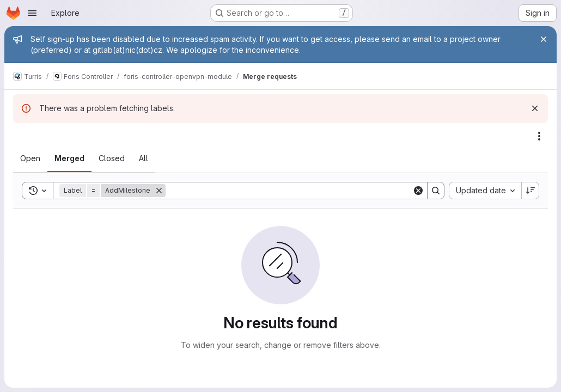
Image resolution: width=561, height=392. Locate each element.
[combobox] (485, 191)
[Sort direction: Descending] (530, 191)
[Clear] (418, 191)
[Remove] (159, 191)
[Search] (289, 191)
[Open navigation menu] (32, 13)
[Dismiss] (535, 108)
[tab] (30, 158)
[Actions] (539, 136)
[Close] (544, 39)
